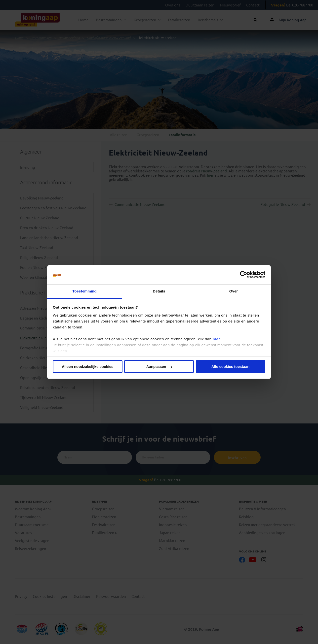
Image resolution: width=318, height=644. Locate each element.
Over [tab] (234, 291)
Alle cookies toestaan (230, 367)
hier (216, 339)
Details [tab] (159, 291)
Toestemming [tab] (84, 291)
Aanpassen (159, 367)
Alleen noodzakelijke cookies (88, 367)
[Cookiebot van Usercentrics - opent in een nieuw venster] (244, 275)
